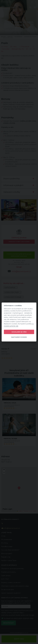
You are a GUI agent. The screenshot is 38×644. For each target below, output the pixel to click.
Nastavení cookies (19, 337)
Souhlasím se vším (19, 332)
